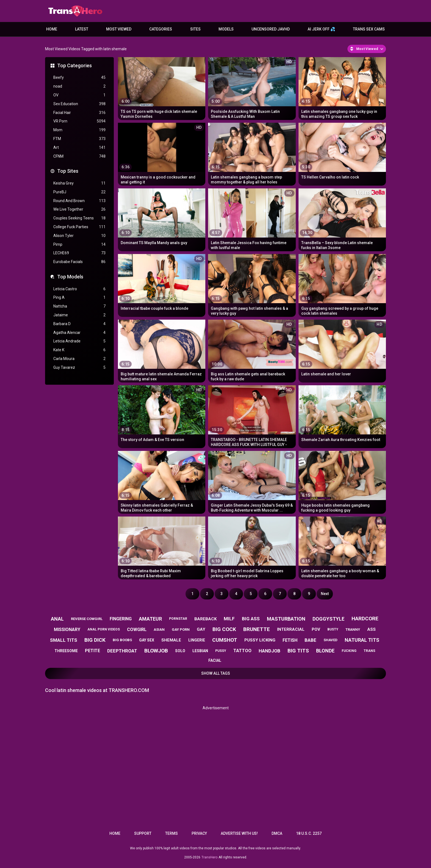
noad (79, 86)
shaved (331, 640)
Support (143, 833)
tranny (353, 630)
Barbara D (79, 324)
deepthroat (122, 651)
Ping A (79, 298)
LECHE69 (79, 253)
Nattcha (79, 306)
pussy (221, 651)
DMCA (277, 833)
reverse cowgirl (87, 619)
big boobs (122, 640)
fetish (290, 640)
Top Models (70, 277)
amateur (150, 619)
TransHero (209, 857)
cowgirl (137, 630)
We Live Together (79, 209)
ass (371, 629)
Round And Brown (79, 201)
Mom (79, 130)
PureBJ (79, 192)
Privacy (199, 833)
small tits (64, 640)
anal (57, 619)
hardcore (365, 619)
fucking (349, 651)
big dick (95, 640)
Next (325, 594)
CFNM (79, 156)
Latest (82, 29)
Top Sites (68, 171)
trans (369, 651)
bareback (205, 619)
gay (201, 629)
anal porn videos (104, 629)
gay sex (147, 640)
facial (215, 660)
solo (180, 651)
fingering (121, 619)
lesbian (200, 651)
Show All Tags (216, 673)
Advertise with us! (239, 833)
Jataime (79, 315)
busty (333, 629)
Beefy (79, 78)
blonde (325, 651)
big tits (298, 651)
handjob (270, 651)
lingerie (197, 640)
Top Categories (74, 65)
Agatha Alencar (79, 333)
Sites (195, 29)
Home (52, 29)
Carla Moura (79, 359)
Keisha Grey (79, 183)
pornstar (178, 619)
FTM (79, 139)
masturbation (286, 619)
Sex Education (79, 104)
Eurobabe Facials (79, 262)
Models (226, 29)
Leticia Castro (79, 289)
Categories (161, 29)
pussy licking (260, 640)
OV (79, 95)
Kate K (79, 350)
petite (92, 651)
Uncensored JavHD (271, 29)
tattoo (242, 651)
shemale (171, 640)
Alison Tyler (79, 236)
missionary (67, 630)
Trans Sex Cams (369, 29)
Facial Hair (79, 113)
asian (159, 630)
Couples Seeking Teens (79, 218)
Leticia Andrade (79, 341)
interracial (291, 629)
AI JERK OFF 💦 (321, 29)
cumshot (225, 640)
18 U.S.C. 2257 (309, 833)
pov (316, 629)
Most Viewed (119, 29)
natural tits (362, 640)
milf (229, 619)
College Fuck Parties (79, 227)
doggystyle (328, 619)
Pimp (79, 245)
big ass (251, 619)
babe (310, 640)
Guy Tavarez (79, 368)
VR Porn (79, 121)
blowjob (156, 651)
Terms (172, 833)
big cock (224, 629)
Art (79, 148)
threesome (66, 651)
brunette (257, 629)
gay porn (181, 630)
